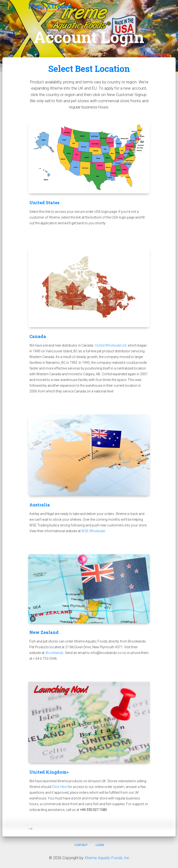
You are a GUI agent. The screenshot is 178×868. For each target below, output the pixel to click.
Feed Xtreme (50, 6)
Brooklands (55, 653)
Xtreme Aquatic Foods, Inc (107, 858)
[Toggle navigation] (144, 7)
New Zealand (44, 632)
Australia (40, 505)
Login (100, 845)
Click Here (59, 787)
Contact (81, 845)
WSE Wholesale (93, 531)
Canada (38, 336)
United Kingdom (48, 772)
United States (44, 203)
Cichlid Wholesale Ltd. (111, 345)
